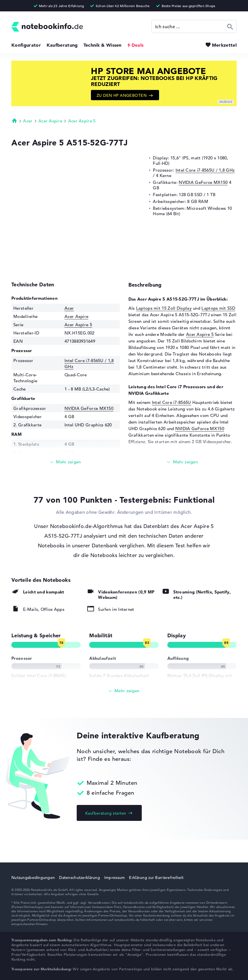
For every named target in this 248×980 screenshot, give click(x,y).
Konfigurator (26, 45)
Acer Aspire (50, 121)
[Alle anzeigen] (124, 691)
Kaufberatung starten (106, 813)
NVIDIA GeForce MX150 (203, 182)
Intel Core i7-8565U (172, 402)
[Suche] (194, 26)
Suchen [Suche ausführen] (230, 26)
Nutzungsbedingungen (33, 878)
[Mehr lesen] (66, 462)
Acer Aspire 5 (82, 121)
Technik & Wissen (103, 45)
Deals (138, 45)
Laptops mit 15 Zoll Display (164, 308)
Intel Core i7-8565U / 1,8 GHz (205, 170)
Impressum (115, 878)
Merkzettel (224, 45)
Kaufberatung (62, 45)
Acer (28, 121)
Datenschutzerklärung (80, 878)
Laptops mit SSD (218, 308)
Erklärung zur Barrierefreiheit (156, 878)
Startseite (14, 120)
